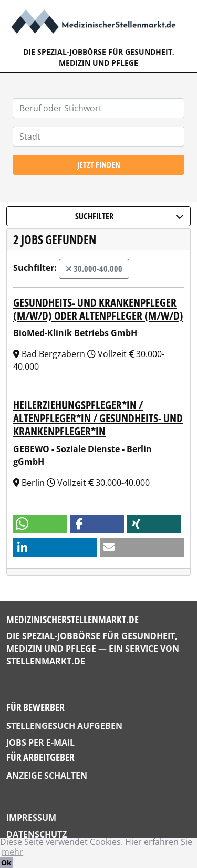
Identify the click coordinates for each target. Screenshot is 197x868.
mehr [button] (12, 852)
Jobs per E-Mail (40, 742)
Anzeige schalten (47, 776)
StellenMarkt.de (46, 661)
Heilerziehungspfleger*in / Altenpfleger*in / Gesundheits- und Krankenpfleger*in (98, 418)
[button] (40, 524)
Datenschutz (37, 834)
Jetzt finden (99, 165)
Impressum (31, 818)
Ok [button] (6, 862)
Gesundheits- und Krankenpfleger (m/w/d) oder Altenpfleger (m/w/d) (98, 309)
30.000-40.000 (94, 269)
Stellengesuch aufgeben (64, 726)
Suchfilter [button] (129, 216)
